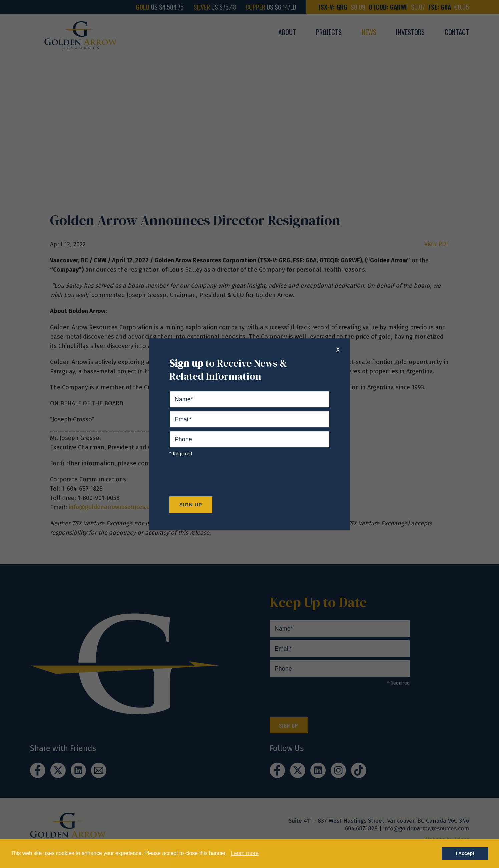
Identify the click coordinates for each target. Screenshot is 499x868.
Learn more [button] (245, 853)
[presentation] (220, 478)
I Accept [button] (465, 853)
